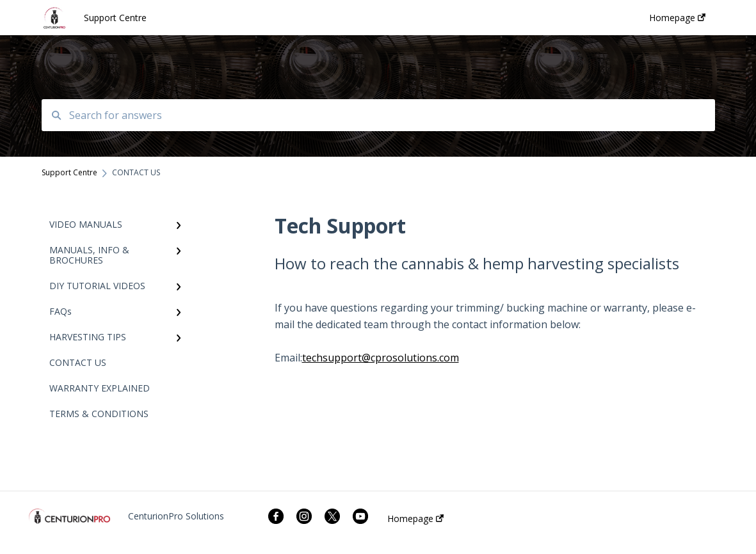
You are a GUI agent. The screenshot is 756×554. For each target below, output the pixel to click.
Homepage (415, 519)
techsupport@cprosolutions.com (381, 358)
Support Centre (115, 18)
